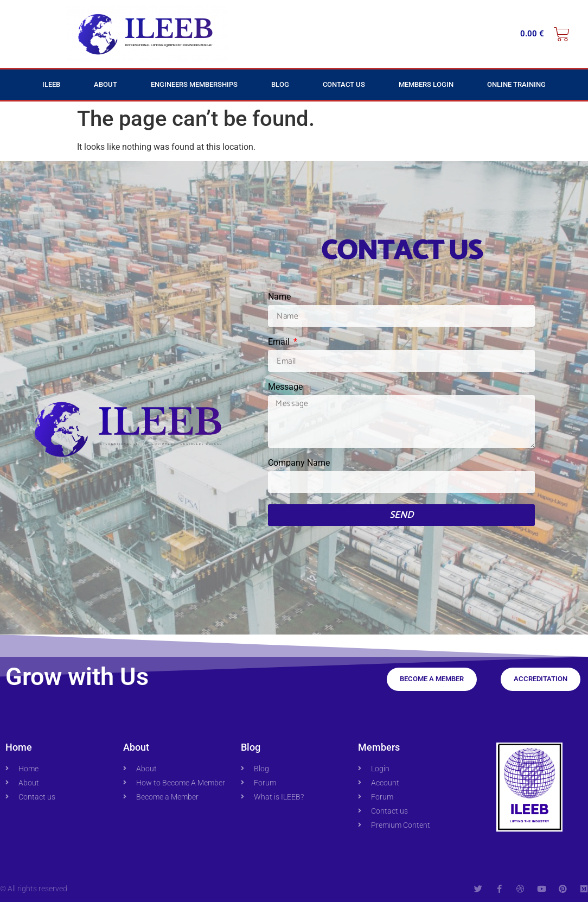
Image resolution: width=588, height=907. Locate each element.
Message (285, 387)
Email (280, 342)
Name (279, 297)
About (106, 84)
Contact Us (344, 84)
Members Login (426, 84)
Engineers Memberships (194, 84)
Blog (280, 84)
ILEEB (51, 84)
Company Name (299, 468)
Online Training (516, 84)
